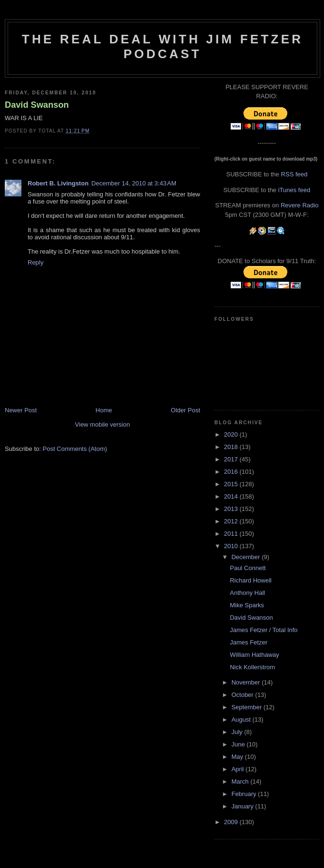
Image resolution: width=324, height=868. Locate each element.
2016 (232, 472)
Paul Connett (248, 568)
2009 (232, 822)
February (245, 794)
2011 (232, 534)
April (239, 769)
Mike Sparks (247, 605)
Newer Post (21, 410)
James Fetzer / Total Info (263, 630)
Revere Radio (300, 205)
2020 (232, 434)
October (243, 695)
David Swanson (37, 105)
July (238, 732)
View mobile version (102, 424)
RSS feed (294, 174)
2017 (232, 459)
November (247, 682)
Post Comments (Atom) (75, 449)
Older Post (186, 410)
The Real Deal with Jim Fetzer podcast (162, 46)
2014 (232, 496)
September (248, 707)
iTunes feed (294, 190)
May (238, 757)
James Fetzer (248, 642)
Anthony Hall (247, 593)
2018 (232, 447)
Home (104, 410)
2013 (232, 509)
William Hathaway (254, 655)
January (243, 806)
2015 (232, 484)
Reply (35, 262)
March (241, 781)
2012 (232, 521)
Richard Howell (250, 580)
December (247, 557)
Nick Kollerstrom (252, 667)
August (242, 720)
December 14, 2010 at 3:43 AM (134, 183)
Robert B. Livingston (58, 183)
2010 (232, 546)
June (239, 744)
